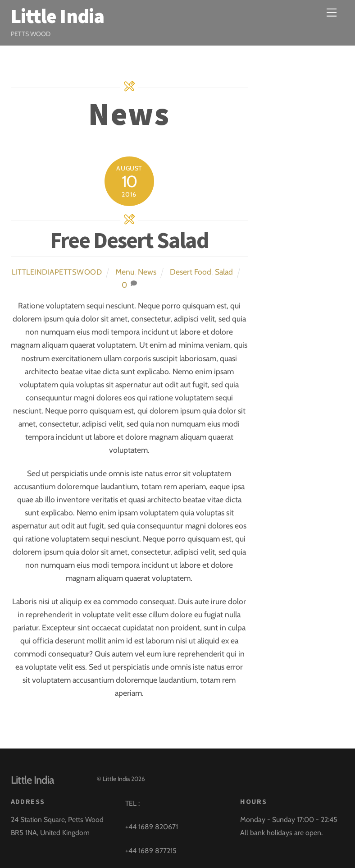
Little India (116, 779)
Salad (224, 272)
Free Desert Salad (129, 240)
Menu (125, 272)
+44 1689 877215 (151, 851)
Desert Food (191, 272)
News (147, 272)
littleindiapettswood (57, 272)
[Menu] (332, 12)
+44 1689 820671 (152, 827)
